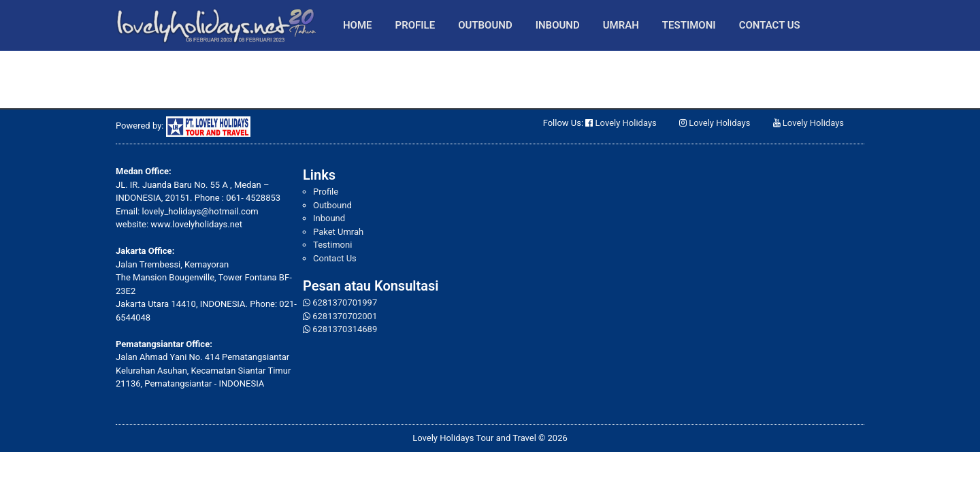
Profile (415, 25)
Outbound (485, 25)
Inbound (558, 25)
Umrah (621, 25)
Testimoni (689, 25)
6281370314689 (345, 329)
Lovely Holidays (626, 123)
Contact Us (770, 25)
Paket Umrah (338, 232)
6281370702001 (345, 316)
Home (358, 25)
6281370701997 (345, 303)
